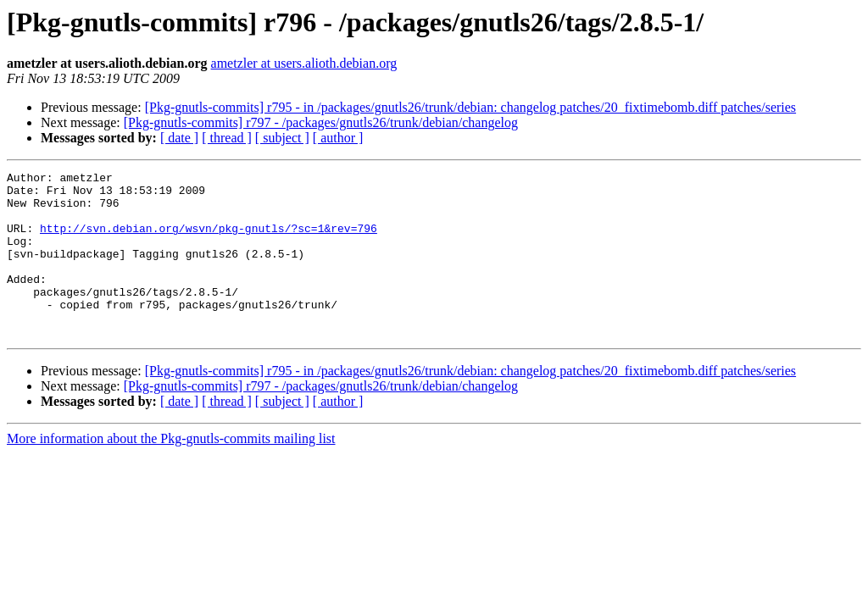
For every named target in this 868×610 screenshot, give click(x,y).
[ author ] (338, 138)
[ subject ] (282, 138)
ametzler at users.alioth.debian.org (304, 63)
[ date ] (179, 138)
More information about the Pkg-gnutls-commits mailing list (171, 471)
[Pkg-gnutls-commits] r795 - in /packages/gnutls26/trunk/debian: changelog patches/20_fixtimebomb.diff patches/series (470, 107)
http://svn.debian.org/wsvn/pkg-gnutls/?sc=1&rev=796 (209, 241)
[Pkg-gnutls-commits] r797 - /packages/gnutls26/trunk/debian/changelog (321, 122)
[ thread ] (227, 138)
